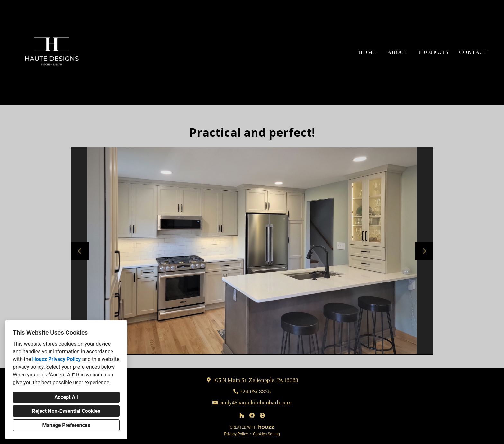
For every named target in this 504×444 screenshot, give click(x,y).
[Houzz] (242, 415)
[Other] (262, 415)
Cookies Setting (266, 434)
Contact (473, 52)
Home (368, 52)
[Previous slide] (80, 251)
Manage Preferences (66, 425)
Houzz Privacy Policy (56, 359)
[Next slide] (424, 251)
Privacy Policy (236, 434)
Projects (434, 52)
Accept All (66, 397)
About (398, 52)
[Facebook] (252, 415)
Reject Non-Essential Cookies (66, 411)
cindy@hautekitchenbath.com (255, 403)
